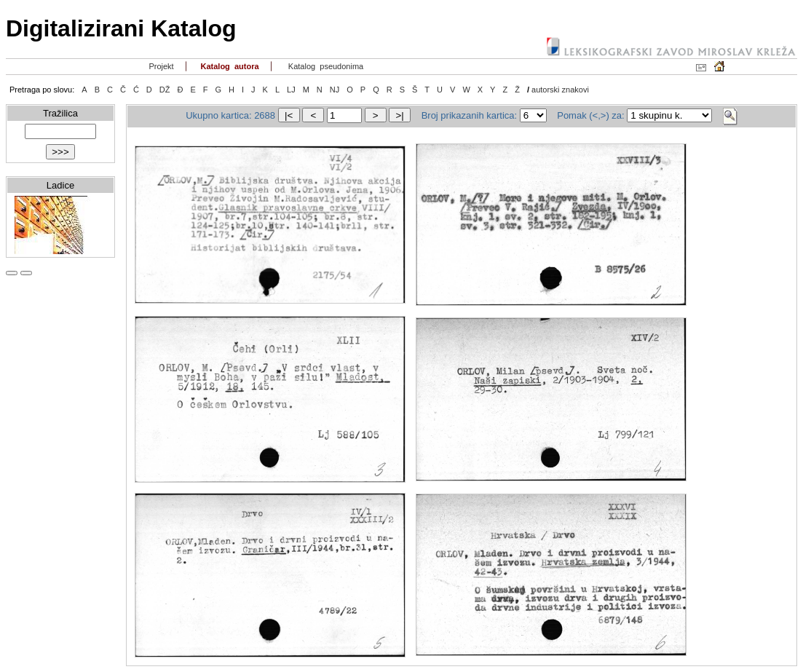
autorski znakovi (560, 90)
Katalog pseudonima (325, 66)
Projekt (160, 66)
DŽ (165, 90)
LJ (291, 90)
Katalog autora (228, 66)
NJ (335, 90)
